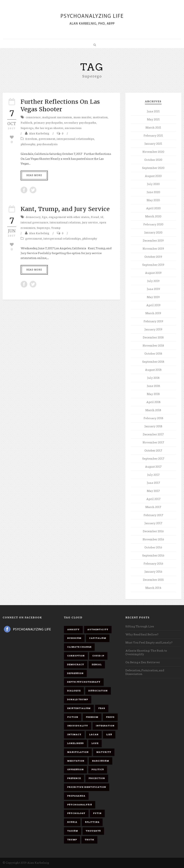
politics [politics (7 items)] (98, 769)
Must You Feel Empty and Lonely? (149, 643)
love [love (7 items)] (95, 743)
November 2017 (153, 443)
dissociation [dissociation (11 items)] (98, 691)
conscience (33, 117)
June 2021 (153, 111)
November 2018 (153, 346)
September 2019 (153, 265)
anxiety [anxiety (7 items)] (73, 630)
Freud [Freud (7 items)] (110, 717)
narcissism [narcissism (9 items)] (101, 761)
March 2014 (153, 588)
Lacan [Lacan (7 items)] (94, 734)
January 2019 (153, 329)
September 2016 (153, 556)
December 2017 (153, 434)
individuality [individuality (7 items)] (78, 726)
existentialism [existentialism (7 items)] (79, 708)
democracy (33, 217)
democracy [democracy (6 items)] (76, 665)
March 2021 (153, 128)
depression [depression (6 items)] (75, 673)
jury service (90, 223)
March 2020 (153, 216)
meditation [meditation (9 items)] (76, 761)
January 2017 (153, 523)
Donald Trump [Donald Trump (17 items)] (78, 699)
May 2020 (153, 200)
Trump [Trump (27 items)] (72, 840)
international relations (65, 223)
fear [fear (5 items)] (102, 708)
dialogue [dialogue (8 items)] (74, 691)
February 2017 (153, 515)
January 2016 (153, 572)
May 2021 (153, 120)
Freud (95, 217)
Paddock (27, 123)
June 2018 (153, 386)
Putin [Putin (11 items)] (97, 813)
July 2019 (153, 281)
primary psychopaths (48, 123)
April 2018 (153, 402)
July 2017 (153, 475)
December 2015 (153, 580)
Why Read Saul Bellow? (142, 635)
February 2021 (153, 136)
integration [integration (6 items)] (105, 726)
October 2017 (153, 451)
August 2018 (153, 370)
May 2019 (153, 297)
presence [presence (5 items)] (74, 778)
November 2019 (153, 249)
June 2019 (153, 289)
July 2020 (153, 184)
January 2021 (153, 144)
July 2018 (153, 378)
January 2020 (153, 233)
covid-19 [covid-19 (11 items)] (98, 656)
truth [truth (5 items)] (89, 840)
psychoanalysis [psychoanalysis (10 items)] (80, 805)
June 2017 (153, 483)
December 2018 (153, 338)
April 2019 (153, 305)
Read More (34, 175)
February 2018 (153, 418)
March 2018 (153, 410)
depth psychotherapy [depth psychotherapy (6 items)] (84, 682)
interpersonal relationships (75, 139)
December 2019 (153, 241)
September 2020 (153, 168)
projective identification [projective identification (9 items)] (87, 787)
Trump (56, 228)
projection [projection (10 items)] (97, 778)
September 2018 (153, 362)
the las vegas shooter (49, 128)
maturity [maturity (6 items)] (104, 752)
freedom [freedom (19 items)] (92, 717)
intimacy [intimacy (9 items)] (74, 734)
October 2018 (153, 354)
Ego (45, 217)
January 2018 (153, 426)
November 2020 (153, 152)
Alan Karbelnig (39, 134)
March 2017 (153, 507)
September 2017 (153, 459)
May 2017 (153, 491)
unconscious (73, 128)
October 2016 (153, 548)
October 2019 (153, 257)
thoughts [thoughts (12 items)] (93, 831)
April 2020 (153, 208)
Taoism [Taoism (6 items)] (73, 831)
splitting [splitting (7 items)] (92, 822)
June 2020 (153, 192)
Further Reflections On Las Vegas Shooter (60, 106)
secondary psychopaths (80, 123)
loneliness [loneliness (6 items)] (75, 743)
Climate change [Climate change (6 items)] (79, 647)
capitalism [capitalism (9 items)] (98, 638)
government (47, 139)
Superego (27, 128)
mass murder (82, 117)
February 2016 (153, 564)
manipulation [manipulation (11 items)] (78, 752)
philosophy (28, 144)
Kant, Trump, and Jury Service (65, 209)
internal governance (34, 223)
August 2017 (153, 467)
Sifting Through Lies (140, 626)
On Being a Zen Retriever (143, 662)
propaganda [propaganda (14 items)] (76, 796)
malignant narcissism (57, 117)
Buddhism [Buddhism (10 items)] (74, 638)
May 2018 (153, 394)
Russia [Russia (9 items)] (72, 822)
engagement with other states (69, 217)
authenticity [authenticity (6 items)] (98, 630)
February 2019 (153, 321)
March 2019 (153, 313)
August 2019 (153, 273)
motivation (100, 117)
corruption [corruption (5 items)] (76, 656)
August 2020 (153, 176)
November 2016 (153, 539)
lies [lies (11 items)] (109, 734)
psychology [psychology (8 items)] (76, 813)
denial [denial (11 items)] (97, 665)
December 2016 (153, 531)
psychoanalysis (47, 144)
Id (102, 217)
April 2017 (153, 499)
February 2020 (153, 224)
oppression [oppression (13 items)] (75, 769)
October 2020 (153, 160)
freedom (31, 139)
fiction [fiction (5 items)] (73, 717)
